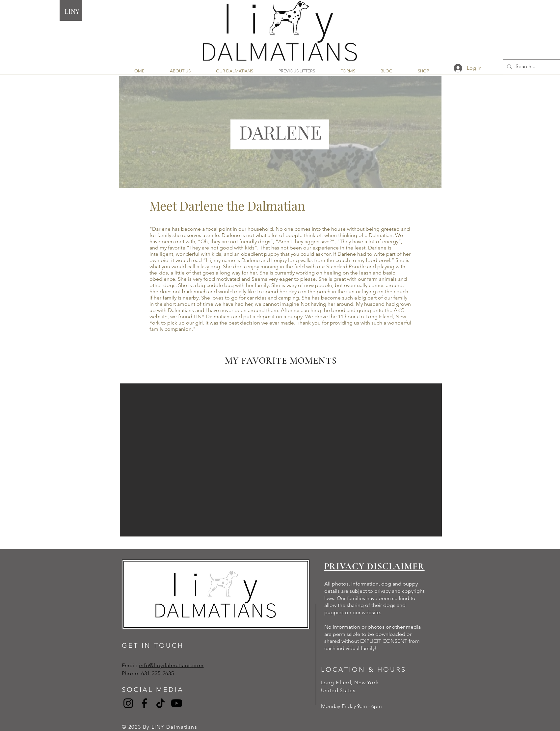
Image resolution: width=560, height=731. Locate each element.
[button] (281, 460)
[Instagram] (128, 703)
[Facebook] (144, 703)
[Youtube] (177, 703)
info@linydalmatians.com (171, 665)
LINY (72, 11)
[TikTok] (160, 703)
